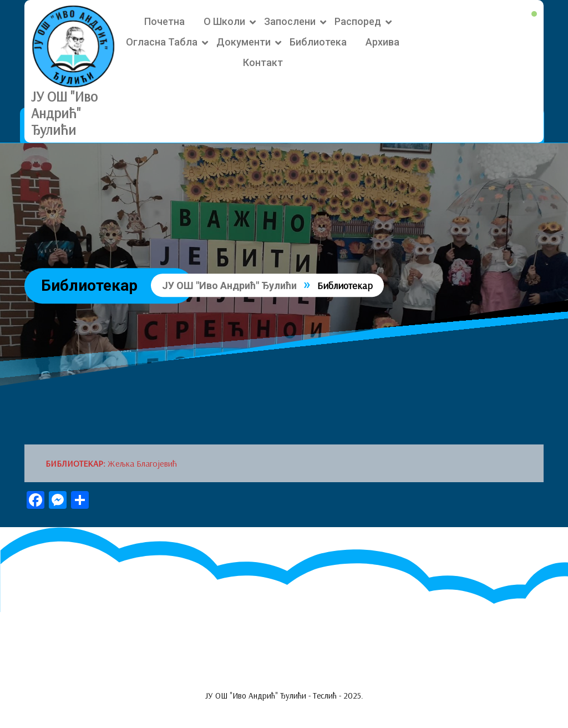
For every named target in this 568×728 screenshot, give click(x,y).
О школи (224, 21)
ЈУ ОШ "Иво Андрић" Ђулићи (64, 113)
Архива (382, 42)
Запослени (290, 21)
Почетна (164, 21)
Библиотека (318, 42)
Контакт (263, 62)
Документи (244, 42)
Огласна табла (162, 42)
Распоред (358, 21)
